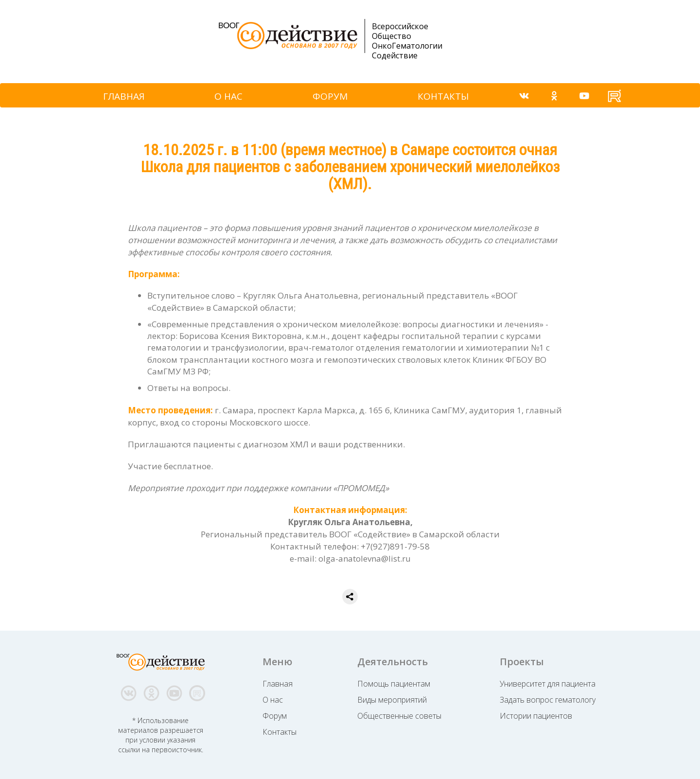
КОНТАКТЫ (443, 96)
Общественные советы (399, 716)
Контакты (280, 732)
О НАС (228, 96)
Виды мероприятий (392, 700)
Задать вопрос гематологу (548, 700)
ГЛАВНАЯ (124, 96)
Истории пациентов (536, 716)
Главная (278, 684)
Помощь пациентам (394, 684)
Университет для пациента (548, 684)
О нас (273, 700)
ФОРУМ (330, 96)
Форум (275, 716)
